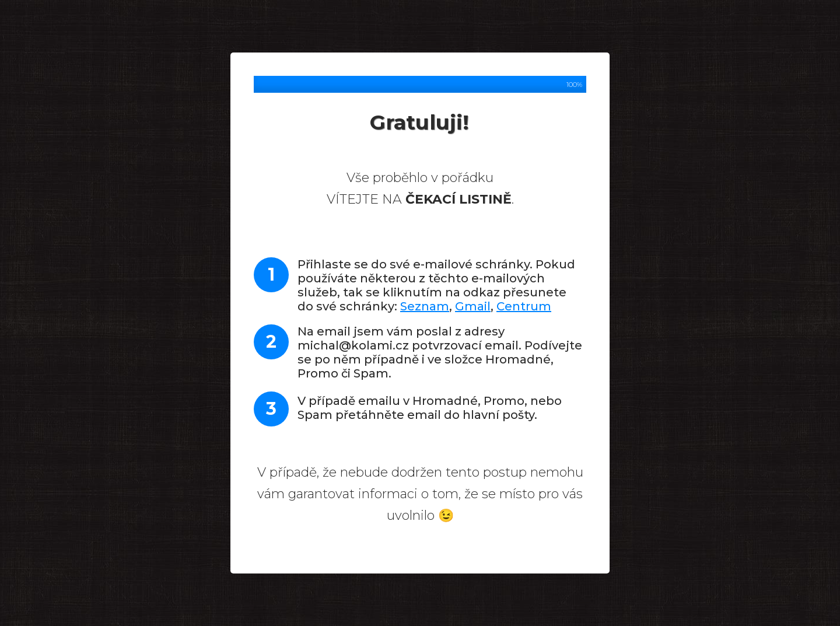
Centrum (524, 306)
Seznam (425, 306)
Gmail (473, 306)
